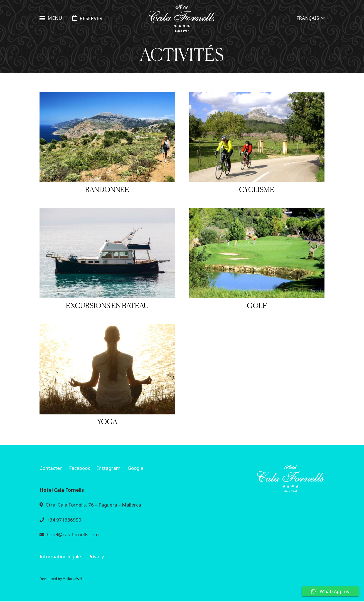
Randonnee (107, 189)
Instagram (109, 468)
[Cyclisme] (257, 137)
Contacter (51, 468)
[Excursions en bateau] (107, 253)
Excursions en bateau (107, 305)
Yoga (107, 422)
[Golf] (257, 253)
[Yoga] (107, 369)
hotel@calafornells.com (73, 535)
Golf (257, 305)
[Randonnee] (107, 137)
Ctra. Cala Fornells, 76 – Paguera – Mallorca (93, 505)
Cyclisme (257, 189)
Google (136, 468)
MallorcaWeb (73, 579)
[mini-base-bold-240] (257, 479)
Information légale (60, 556)
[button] (51, 18)
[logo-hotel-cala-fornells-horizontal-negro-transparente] (182, 18)
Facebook (80, 468)
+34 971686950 (64, 520)
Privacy (96, 556)
